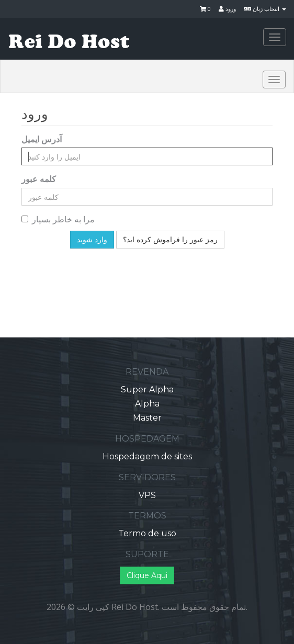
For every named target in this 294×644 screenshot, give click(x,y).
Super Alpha (147, 389)
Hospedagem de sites (147, 456)
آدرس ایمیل (42, 139)
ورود (227, 9)
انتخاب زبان (265, 9)
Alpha (147, 404)
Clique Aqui (147, 575)
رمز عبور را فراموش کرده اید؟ (170, 240)
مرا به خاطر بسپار (58, 219)
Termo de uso (147, 533)
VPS (147, 495)
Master (147, 418)
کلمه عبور (39, 179)
